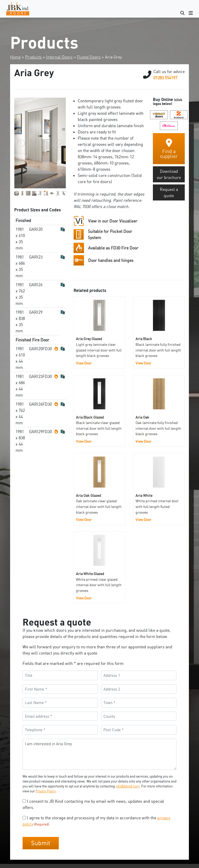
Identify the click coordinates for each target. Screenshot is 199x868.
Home (15, 57)
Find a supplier (169, 149)
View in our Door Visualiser (113, 221)
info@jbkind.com (127, 786)
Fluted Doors (89, 57)
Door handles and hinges (111, 260)
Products (33, 57)
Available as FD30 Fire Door (113, 248)
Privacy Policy (46, 791)
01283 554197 (165, 78)
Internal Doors (59, 57)
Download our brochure (169, 174)
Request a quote (169, 192)
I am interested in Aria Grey (99, 754)
